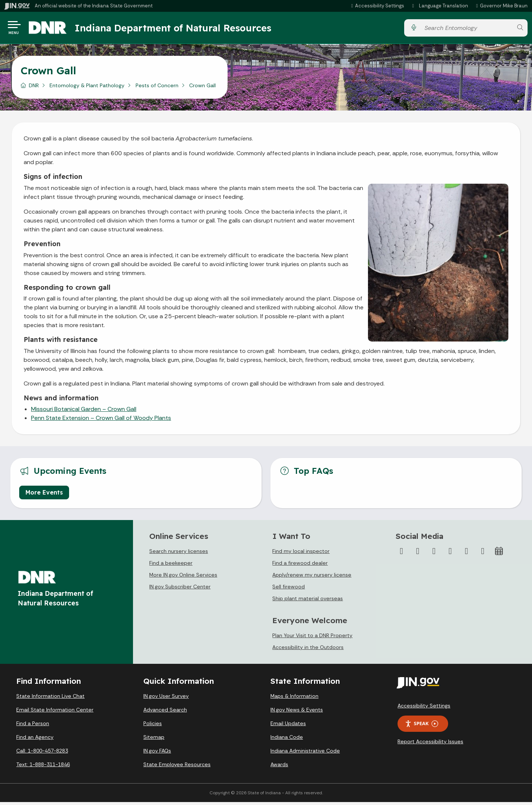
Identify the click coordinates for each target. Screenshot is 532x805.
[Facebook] (402, 554)
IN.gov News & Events (297, 713)
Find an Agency (35, 740)
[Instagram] (434, 554)
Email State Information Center (55, 713)
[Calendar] (499, 554)
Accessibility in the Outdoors (308, 650)
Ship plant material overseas (308, 601)
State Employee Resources (177, 767)
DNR (34, 88)
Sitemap (154, 740)
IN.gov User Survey (166, 699)
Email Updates (288, 726)
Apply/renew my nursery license (312, 578)
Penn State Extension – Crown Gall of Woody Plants (101, 421)
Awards (279, 767)
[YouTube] (450, 554)
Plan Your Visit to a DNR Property (312, 638)
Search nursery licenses (179, 554)
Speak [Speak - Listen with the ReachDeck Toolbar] (422, 726)
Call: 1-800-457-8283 (42, 754)
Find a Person (33, 726)
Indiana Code (287, 740)
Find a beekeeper (171, 566)
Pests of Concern (157, 88)
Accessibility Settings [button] (424, 709)
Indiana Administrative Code (305, 754)
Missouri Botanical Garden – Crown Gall (84, 412)
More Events (44, 495)
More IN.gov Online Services (183, 578)
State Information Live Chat (50, 699)
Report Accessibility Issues (430, 744)
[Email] (483, 554)
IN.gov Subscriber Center (180, 590)
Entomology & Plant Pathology (87, 88)
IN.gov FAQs (157, 754)
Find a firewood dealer (300, 566)
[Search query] (467, 29)
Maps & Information (294, 699)
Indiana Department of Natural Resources (179, 29)
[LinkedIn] (467, 554)
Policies (153, 726)
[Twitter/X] (418, 554)
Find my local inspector (301, 554)
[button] (377, 6)
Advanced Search (165, 713)
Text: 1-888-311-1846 (43, 767)
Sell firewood (289, 590)
